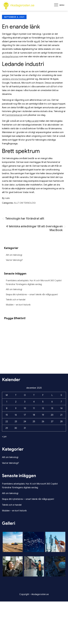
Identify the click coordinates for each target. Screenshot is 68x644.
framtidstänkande (14, 115)
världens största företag (14, 79)
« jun (4, 437)
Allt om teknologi (25, 203)
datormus (7, 170)
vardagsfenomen (10, 57)
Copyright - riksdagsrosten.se (34, 594)
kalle (8, 198)
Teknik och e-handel (16, 300)
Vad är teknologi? (14, 260)
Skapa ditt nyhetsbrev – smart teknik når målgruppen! (32, 295)
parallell (35, 121)
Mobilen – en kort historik (18, 305)
